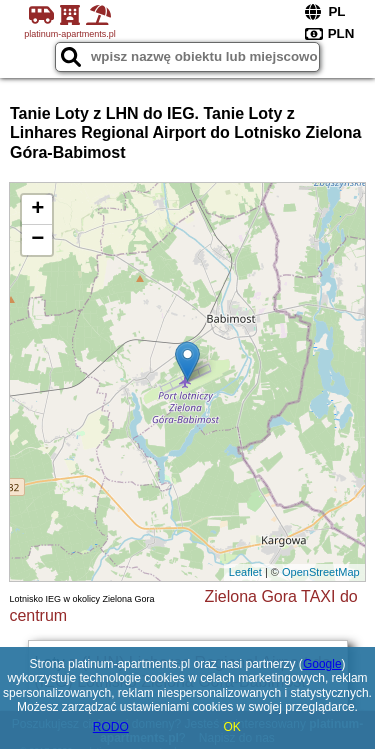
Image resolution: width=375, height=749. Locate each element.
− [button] (37, 240)
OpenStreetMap (321, 572)
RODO (111, 727)
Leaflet (245, 572)
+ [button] (37, 210)
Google (322, 664)
